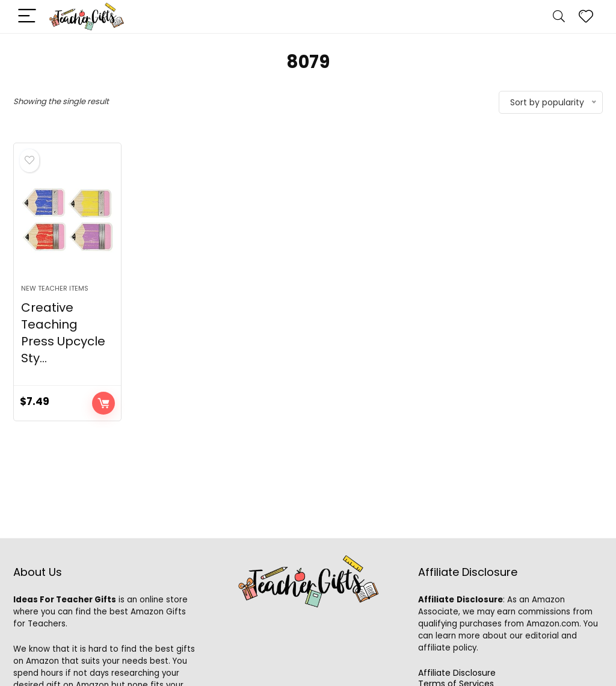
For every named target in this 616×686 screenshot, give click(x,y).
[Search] (559, 17)
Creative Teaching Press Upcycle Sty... (63, 333)
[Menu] (28, 17)
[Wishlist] (586, 17)
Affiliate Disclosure (457, 673)
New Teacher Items (55, 288)
